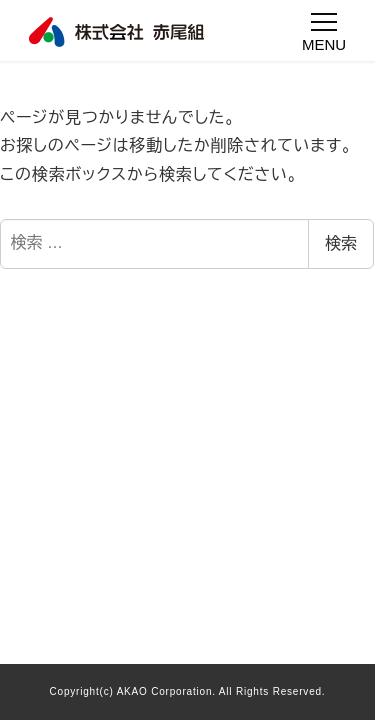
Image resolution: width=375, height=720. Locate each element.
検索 (341, 243)
